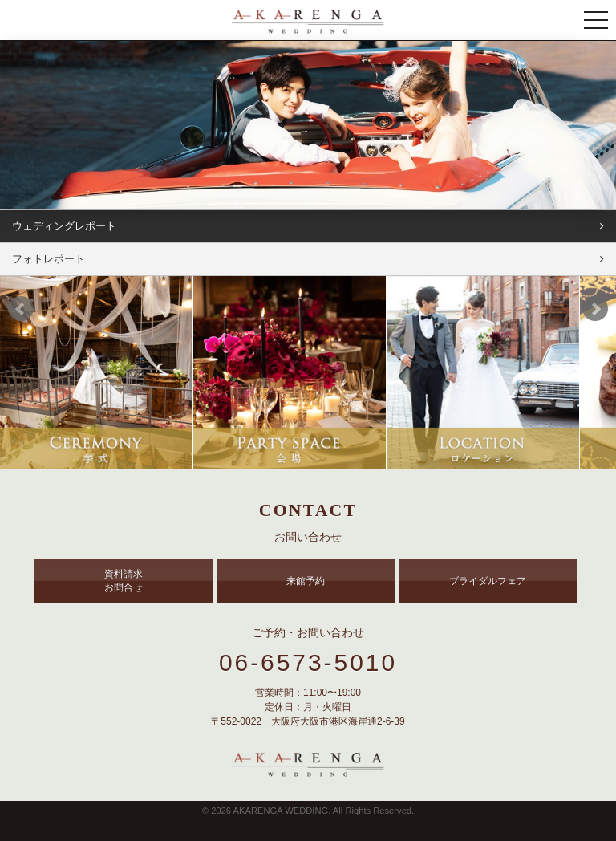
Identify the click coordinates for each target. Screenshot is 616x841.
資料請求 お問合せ (124, 581)
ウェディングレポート (64, 226)
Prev (21, 309)
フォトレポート (49, 259)
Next (595, 309)
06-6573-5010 (308, 662)
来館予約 (306, 581)
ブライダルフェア (488, 581)
